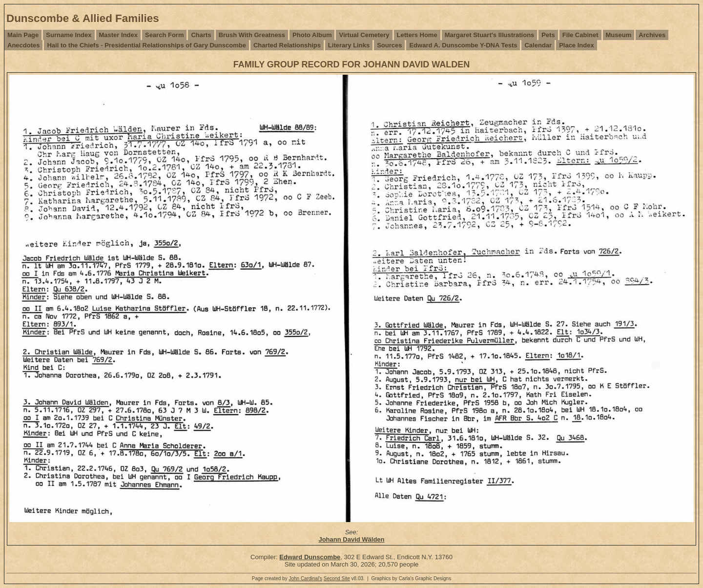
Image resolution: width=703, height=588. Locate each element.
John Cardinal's (305, 578)
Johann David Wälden (351, 539)
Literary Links (349, 45)
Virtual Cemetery (364, 35)
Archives (652, 35)
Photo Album (312, 35)
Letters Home (417, 35)
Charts (201, 35)
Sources (389, 45)
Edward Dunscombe (310, 557)
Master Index (118, 35)
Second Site (337, 578)
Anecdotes (23, 45)
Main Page (23, 35)
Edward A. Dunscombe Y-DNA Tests (463, 45)
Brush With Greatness (252, 35)
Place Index (577, 45)
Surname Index (69, 35)
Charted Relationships (287, 45)
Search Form (164, 35)
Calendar (538, 45)
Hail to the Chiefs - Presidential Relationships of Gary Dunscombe (146, 45)
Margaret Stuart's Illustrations (490, 35)
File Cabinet (580, 35)
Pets (548, 35)
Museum (619, 35)
